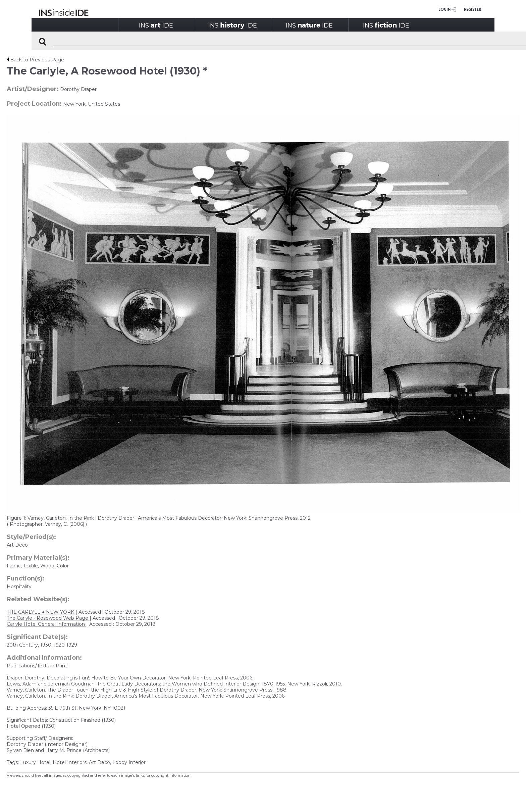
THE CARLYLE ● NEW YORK (41, 612)
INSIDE (156, 25)
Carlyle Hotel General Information (46, 624)
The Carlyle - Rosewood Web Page (48, 618)
